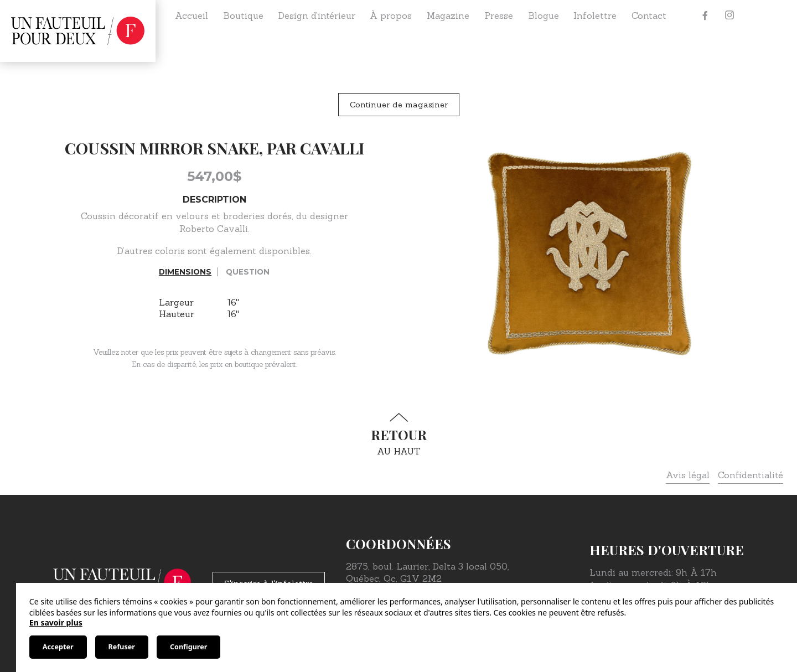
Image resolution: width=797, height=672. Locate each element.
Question (248, 272)
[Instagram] (729, 15)
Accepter (58, 647)
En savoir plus (56, 622)
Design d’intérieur (317, 15)
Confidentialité (751, 475)
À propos (391, 15)
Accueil (192, 15)
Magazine (448, 15)
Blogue (544, 15)
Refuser (122, 647)
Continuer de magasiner (399, 105)
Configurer (188, 647)
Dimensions (185, 272)
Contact (649, 15)
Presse (499, 15)
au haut (398, 435)
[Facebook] (705, 15)
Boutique (243, 15)
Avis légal (688, 475)
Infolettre (595, 15)
